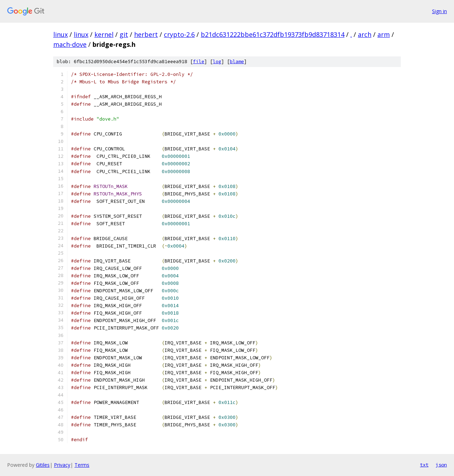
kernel (104, 34)
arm (384, 34)
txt (424, 465)
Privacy (62, 465)
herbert (146, 34)
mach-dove (70, 44)
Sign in (439, 11)
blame (237, 62)
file (199, 62)
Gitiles (43, 465)
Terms (82, 465)
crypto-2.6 (179, 34)
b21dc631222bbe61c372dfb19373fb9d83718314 (273, 34)
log (217, 62)
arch (365, 34)
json (441, 465)
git (124, 34)
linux (60, 34)
